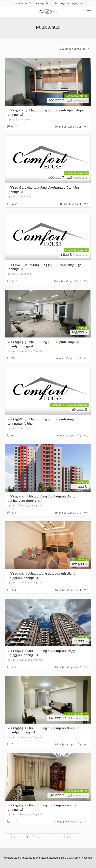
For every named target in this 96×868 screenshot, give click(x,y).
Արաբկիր (13, 119)
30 (68, 836)
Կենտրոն (25, 197)
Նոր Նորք (25, 428)
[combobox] (74, 49)
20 (61, 836)
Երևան (27, 119)
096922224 (78, 3)
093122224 (66, 3)
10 (53, 836)
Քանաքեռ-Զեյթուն (31, 351)
